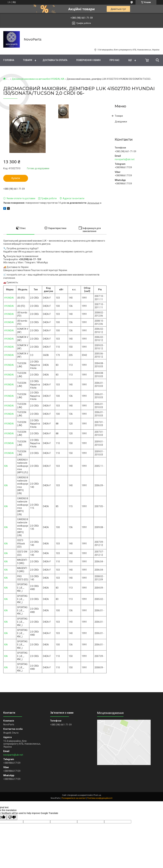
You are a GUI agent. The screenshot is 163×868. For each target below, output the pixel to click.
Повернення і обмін (88, 60)
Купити (16, 178)
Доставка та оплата (55, 60)
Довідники (121, 122)
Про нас (114, 60)
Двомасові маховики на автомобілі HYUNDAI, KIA (38, 79)
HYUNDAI (9, 298)
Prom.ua (97, 795)
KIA (6, 466)
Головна (9, 60)
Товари (28, 60)
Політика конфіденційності (100, 798)
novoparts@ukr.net (125, 159)
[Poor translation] (12, 817)
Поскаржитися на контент (74, 798)
